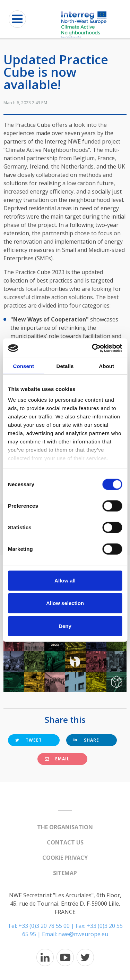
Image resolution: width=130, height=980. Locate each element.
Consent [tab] (23, 366)
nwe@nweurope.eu (83, 934)
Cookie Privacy (65, 858)
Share (86, 740)
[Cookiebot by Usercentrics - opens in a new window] (93, 348)
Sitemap (65, 873)
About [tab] (106, 366)
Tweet (29, 740)
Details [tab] (65, 366)
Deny (65, 626)
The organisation (65, 827)
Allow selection (65, 603)
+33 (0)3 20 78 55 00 (44, 926)
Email (57, 759)
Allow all (65, 580)
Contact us (65, 842)
